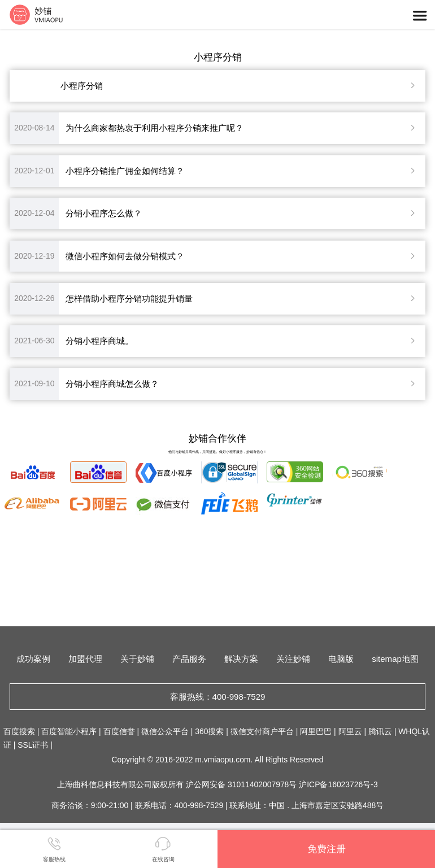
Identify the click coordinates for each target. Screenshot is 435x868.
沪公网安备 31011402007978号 (242, 784)
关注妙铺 (293, 659)
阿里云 (350, 731)
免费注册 (327, 849)
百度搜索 (19, 731)
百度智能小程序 (69, 731)
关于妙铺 (137, 659)
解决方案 (241, 659)
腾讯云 (380, 731)
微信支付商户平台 (262, 731)
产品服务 (189, 659)
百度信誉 (119, 731)
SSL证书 (33, 745)
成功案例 (33, 659)
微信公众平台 (165, 731)
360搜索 (209, 731)
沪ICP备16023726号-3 (338, 784)
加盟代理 (85, 659)
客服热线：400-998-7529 (218, 697)
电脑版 (341, 659)
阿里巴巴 (316, 731)
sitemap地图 (395, 659)
